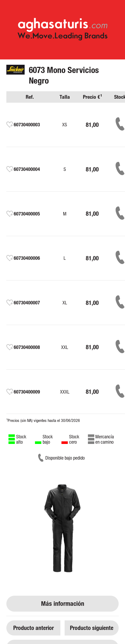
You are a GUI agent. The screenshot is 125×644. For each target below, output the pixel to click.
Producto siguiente (92, 628)
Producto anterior (34, 628)
